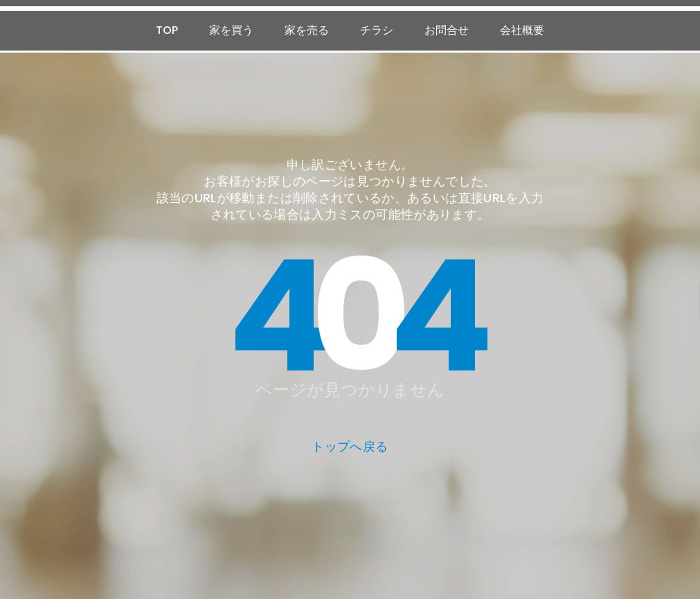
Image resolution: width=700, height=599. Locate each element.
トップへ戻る (350, 446)
